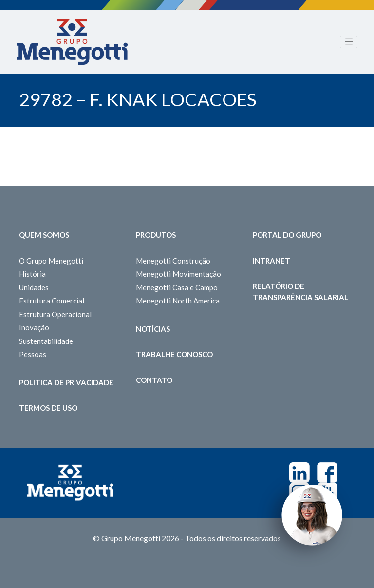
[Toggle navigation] (349, 42)
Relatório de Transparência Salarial (300, 292)
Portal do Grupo (287, 235)
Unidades (34, 287)
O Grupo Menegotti (51, 261)
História (32, 274)
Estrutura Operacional (55, 314)
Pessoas (33, 354)
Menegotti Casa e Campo (177, 287)
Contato (154, 380)
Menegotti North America (178, 301)
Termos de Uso (48, 408)
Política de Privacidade (66, 382)
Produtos (156, 235)
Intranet (271, 261)
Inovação (34, 327)
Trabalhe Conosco (174, 354)
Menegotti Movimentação (178, 274)
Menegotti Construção (173, 261)
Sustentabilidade (46, 341)
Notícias (153, 329)
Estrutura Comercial (52, 301)
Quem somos (44, 235)
